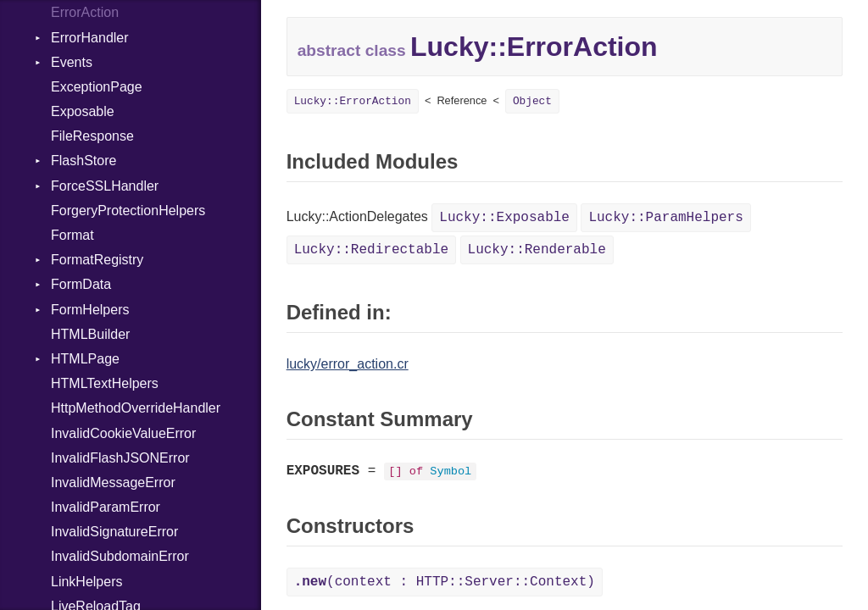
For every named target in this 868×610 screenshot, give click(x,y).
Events (72, 62)
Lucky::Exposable (504, 218)
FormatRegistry (97, 260)
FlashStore (83, 161)
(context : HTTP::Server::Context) (445, 582)
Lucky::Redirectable (371, 250)
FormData (81, 284)
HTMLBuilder (90, 334)
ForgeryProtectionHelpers (128, 211)
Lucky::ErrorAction (353, 101)
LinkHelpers (86, 582)
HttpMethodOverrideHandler (136, 408)
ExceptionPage (97, 87)
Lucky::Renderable (537, 250)
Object (532, 101)
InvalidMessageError (113, 482)
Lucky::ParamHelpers (665, 218)
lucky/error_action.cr (348, 364)
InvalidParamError (106, 507)
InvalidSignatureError (114, 532)
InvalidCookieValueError (123, 433)
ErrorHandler (90, 38)
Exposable (83, 111)
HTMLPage (85, 359)
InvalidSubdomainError (120, 556)
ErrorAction (85, 12)
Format (72, 235)
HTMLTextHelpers (105, 383)
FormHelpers (90, 310)
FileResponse (92, 136)
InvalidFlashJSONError (120, 458)
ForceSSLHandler (105, 186)
